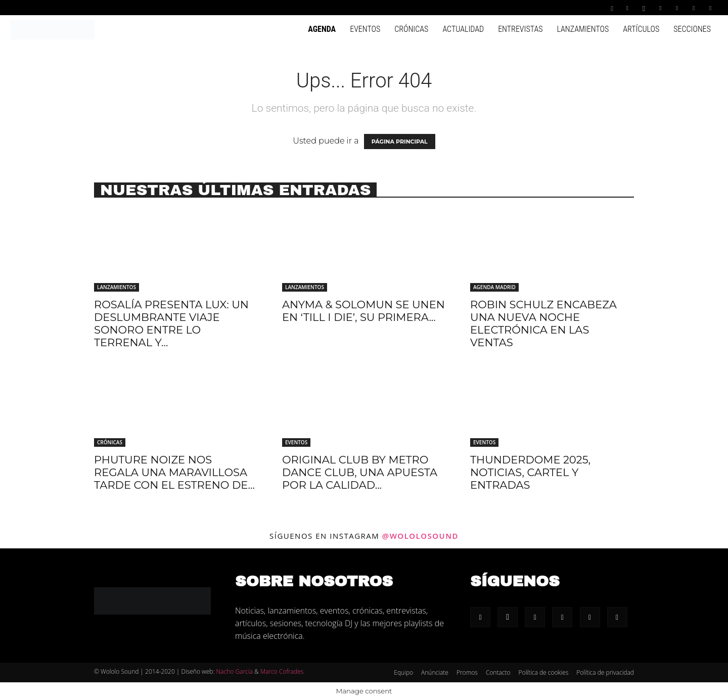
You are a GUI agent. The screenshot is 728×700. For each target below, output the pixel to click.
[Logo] (52, 29)
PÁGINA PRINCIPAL (400, 142)
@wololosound (420, 536)
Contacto (498, 672)
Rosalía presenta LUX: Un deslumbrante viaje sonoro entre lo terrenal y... (171, 323)
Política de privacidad (605, 672)
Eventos (365, 29)
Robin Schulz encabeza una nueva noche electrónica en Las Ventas (543, 323)
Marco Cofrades (282, 671)
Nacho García (234, 671)
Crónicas (411, 29)
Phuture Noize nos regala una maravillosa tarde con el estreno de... (174, 472)
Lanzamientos (583, 29)
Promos (467, 672)
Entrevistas (520, 29)
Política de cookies (544, 672)
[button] (612, 7)
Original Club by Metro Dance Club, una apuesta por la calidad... (360, 472)
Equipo (403, 672)
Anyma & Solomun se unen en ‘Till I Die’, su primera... (363, 311)
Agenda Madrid (494, 287)
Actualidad (463, 29)
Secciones (692, 29)
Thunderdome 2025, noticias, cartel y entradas (530, 472)
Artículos (641, 29)
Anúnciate (435, 672)
